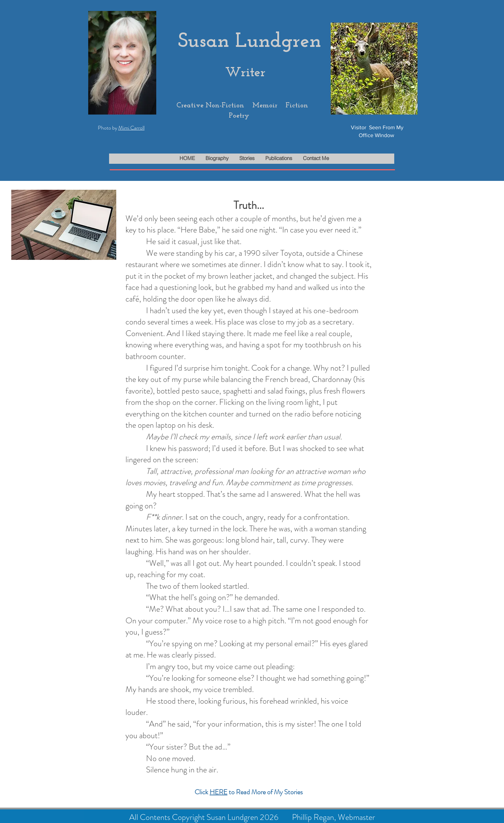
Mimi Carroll (131, 128)
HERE (218, 792)
